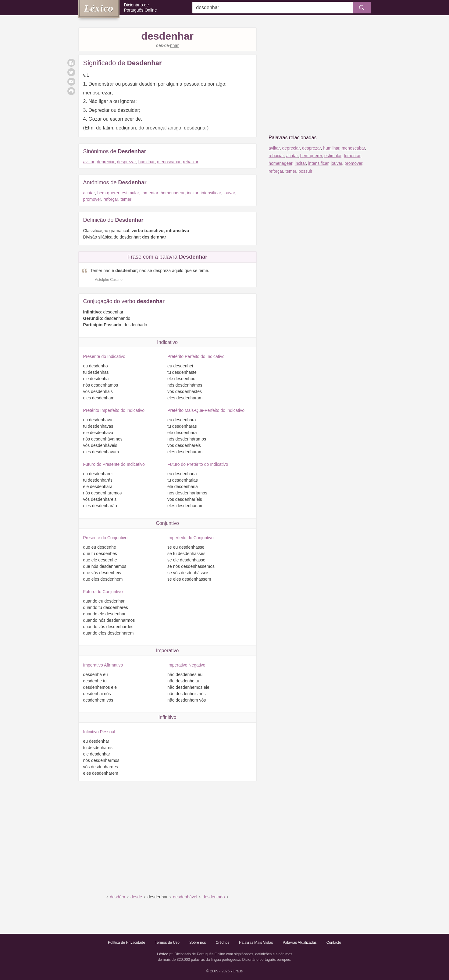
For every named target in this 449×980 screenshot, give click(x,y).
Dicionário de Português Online (141, 7)
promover (92, 199)
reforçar (111, 199)
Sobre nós (198, 943)
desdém (118, 897)
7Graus (237, 971)
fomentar (150, 193)
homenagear (173, 193)
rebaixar (191, 162)
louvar (229, 193)
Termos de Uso (167, 943)
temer (126, 199)
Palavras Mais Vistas (256, 943)
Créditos (223, 943)
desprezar (127, 162)
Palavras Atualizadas (299, 943)
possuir (305, 171)
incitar (192, 193)
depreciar (106, 162)
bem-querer (108, 193)
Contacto (334, 943)
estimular (130, 193)
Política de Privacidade (127, 943)
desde (136, 897)
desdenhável (185, 897)
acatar (89, 193)
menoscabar (169, 162)
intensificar (211, 193)
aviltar (89, 162)
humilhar (147, 162)
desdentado (214, 897)
